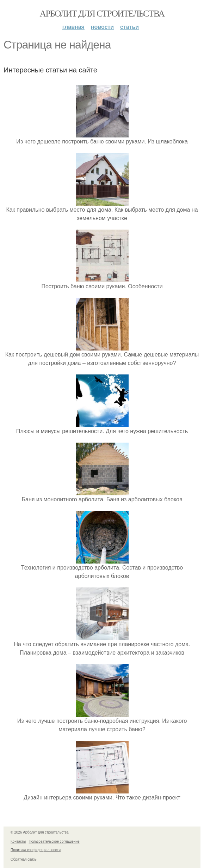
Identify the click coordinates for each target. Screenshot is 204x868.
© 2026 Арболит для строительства (40, 832)
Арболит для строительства (102, 14)
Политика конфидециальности (36, 850)
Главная (73, 27)
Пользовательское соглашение (54, 841)
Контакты (18, 841)
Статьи (129, 27)
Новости (102, 27)
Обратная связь (24, 859)
